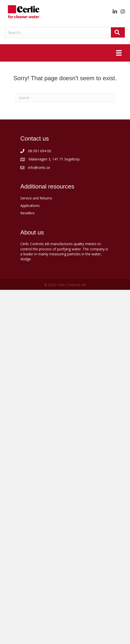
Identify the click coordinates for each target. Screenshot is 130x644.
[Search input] (57, 33)
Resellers (28, 213)
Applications (30, 206)
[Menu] (119, 53)
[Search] (65, 98)
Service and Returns (36, 198)
